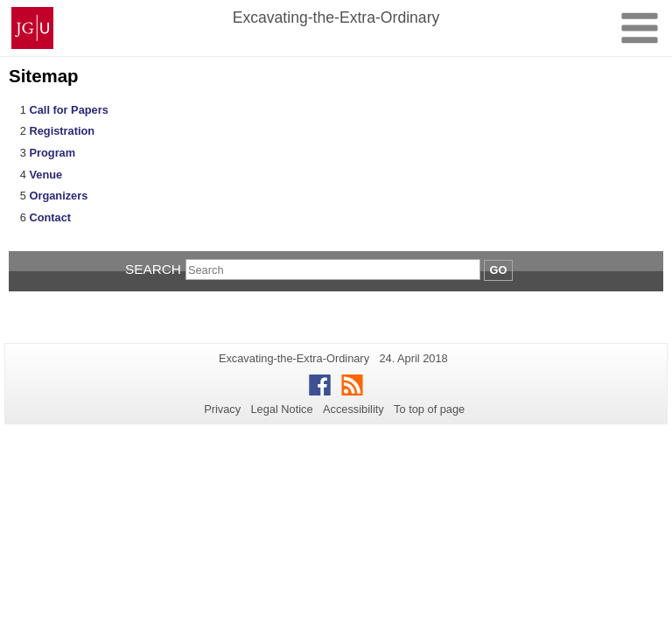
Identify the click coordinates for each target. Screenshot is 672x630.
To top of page (429, 409)
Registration (62, 131)
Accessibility (353, 409)
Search (153, 269)
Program (52, 153)
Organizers (58, 196)
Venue (45, 175)
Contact (50, 217)
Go (499, 270)
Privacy (222, 409)
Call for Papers (68, 110)
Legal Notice (281, 409)
